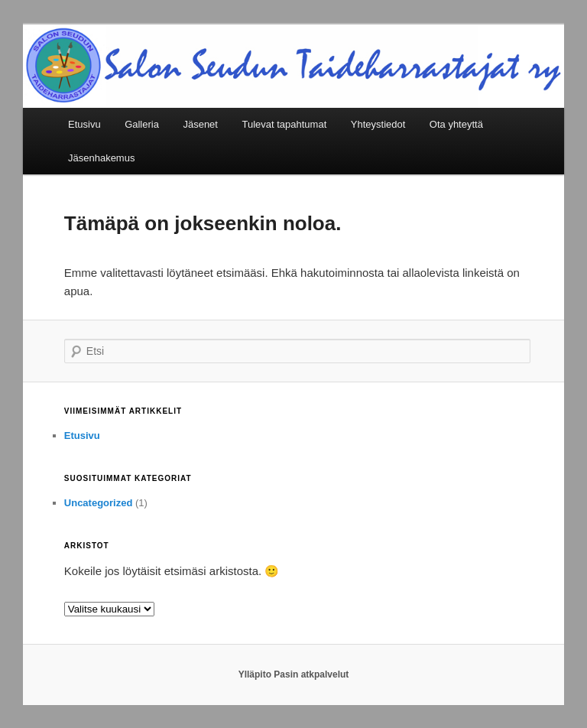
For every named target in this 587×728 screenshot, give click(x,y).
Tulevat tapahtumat (284, 124)
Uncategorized (99, 503)
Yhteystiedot (378, 124)
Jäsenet (200, 124)
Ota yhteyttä (456, 124)
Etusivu (84, 124)
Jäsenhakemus (101, 158)
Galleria (142, 124)
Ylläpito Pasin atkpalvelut (294, 674)
